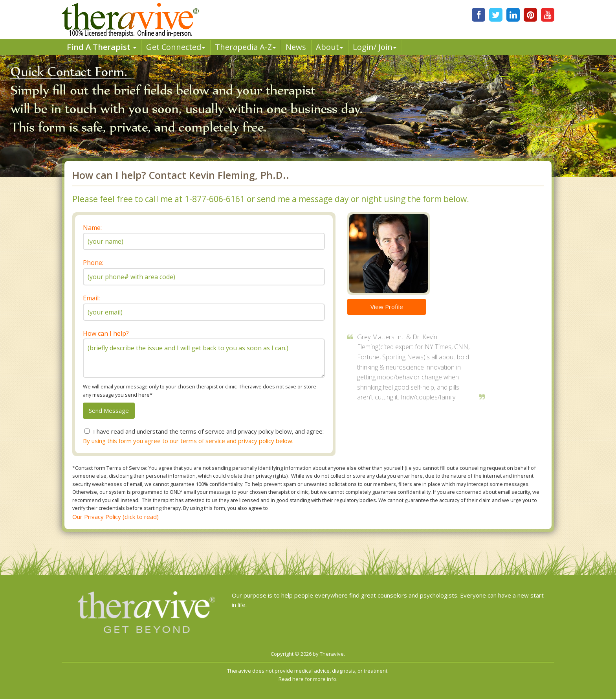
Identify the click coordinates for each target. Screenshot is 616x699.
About (329, 47)
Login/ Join (375, 47)
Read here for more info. (308, 679)
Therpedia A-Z (245, 47)
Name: (92, 228)
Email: (91, 298)
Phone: (93, 263)
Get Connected (176, 47)
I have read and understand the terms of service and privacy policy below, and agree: (208, 431)
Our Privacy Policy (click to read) (115, 517)
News (296, 47)
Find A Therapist (102, 47)
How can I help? (106, 333)
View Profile (387, 307)
